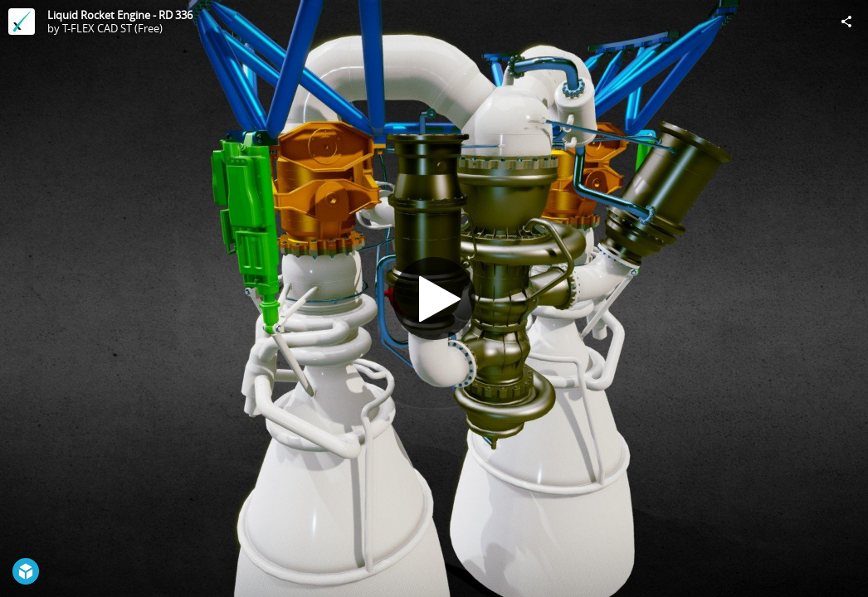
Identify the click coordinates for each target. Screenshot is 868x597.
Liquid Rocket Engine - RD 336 (120, 15)
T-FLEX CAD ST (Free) (112, 28)
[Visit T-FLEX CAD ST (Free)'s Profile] (22, 22)
